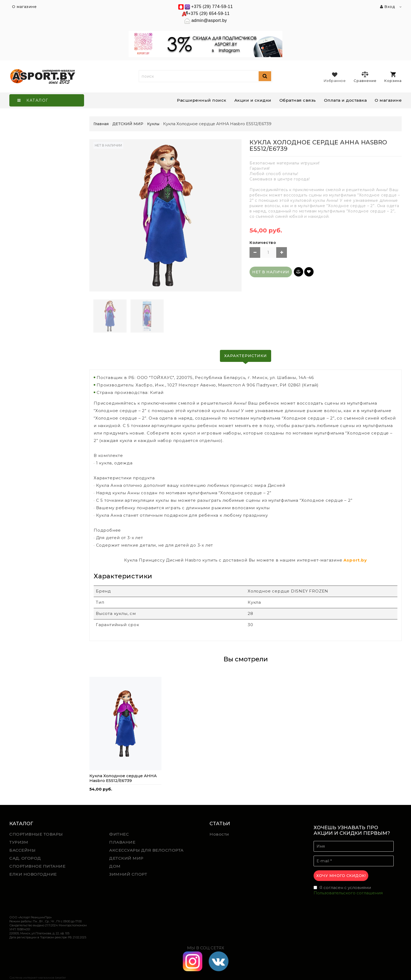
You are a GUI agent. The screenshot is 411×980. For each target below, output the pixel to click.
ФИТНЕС (119, 834)
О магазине (388, 100)
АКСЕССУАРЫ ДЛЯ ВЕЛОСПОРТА (146, 850)
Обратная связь (298, 100)
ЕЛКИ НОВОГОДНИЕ (33, 874)
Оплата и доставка (345, 100)
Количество (263, 243)
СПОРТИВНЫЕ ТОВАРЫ (36, 834)
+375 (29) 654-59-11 (209, 13)
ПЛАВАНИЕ (122, 842)
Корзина (393, 77)
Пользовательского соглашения (348, 893)
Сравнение (365, 77)
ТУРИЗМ (19, 842)
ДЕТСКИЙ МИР (126, 858)
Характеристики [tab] (246, 356)
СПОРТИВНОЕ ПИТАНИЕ (37, 866)
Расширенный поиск (202, 100)
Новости (219, 834)
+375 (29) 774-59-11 (212, 7)
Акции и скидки (253, 100)
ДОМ (115, 866)
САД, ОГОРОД (25, 858)
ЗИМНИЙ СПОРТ (128, 874)
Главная (101, 124)
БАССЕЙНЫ (22, 850)
